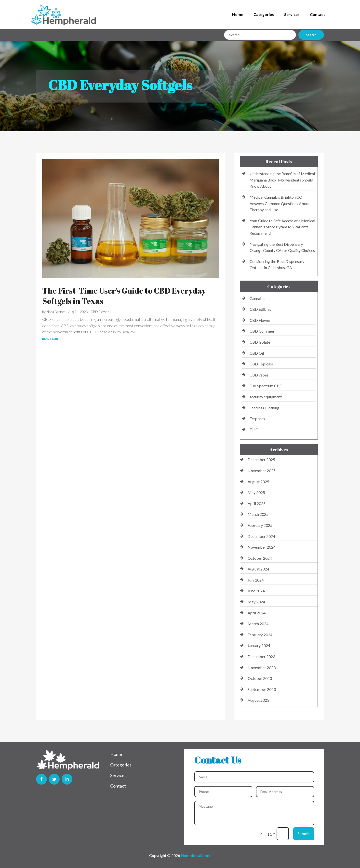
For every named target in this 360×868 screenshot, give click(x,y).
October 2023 (260, 678)
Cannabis (257, 298)
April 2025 (257, 503)
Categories (264, 14)
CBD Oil (257, 353)
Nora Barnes (56, 312)
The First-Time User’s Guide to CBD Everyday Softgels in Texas (124, 296)
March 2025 (258, 514)
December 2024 (261, 536)
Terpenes (257, 419)
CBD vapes (259, 375)
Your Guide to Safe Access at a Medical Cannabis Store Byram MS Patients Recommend (282, 227)
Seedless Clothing (264, 408)
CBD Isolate (260, 342)
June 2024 (256, 591)
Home (238, 14)
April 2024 (257, 613)
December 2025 (261, 460)
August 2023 (258, 700)
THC (254, 430)
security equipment (266, 397)
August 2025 (258, 482)
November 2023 (262, 667)
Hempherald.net (196, 855)
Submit (304, 834)
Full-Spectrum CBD (266, 386)
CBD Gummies (262, 331)
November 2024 (262, 547)
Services (292, 14)
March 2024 (258, 624)
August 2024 (258, 569)
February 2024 (260, 635)
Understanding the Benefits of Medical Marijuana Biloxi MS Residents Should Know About (282, 180)
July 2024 (256, 580)
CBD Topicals (261, 364)
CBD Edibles (260, 309)
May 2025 (256, 492)
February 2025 (260, 525)
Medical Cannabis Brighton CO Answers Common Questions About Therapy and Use (280, 203)
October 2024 (260, 558)
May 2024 (256, 602)
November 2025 (262, 471)
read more (50, 338)
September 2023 (262, 689)
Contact (317, 14)
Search (311, 35)
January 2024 (259, 645)
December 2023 (261, 656)
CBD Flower (100, 312)
